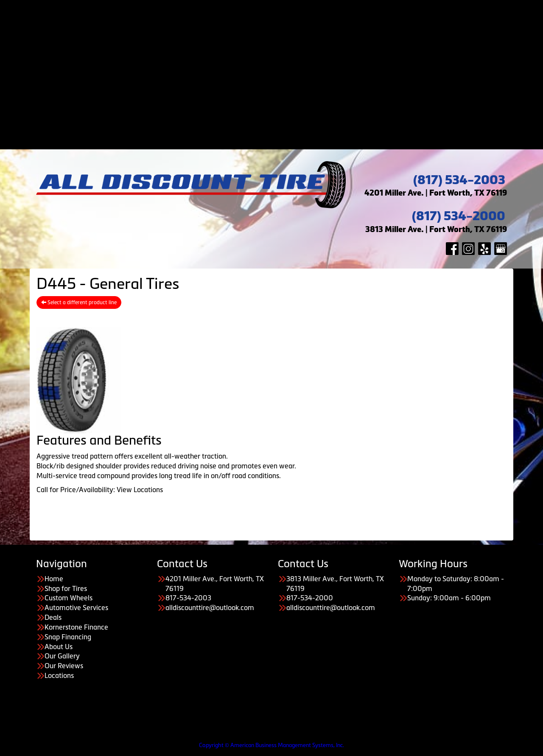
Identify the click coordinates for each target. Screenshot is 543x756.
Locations (59, 675)
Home (280, 4)
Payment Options (280, 53)
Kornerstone (289, 72)
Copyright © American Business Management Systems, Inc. (271, 745)
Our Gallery (289, 120)
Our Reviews (289, 130)
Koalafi (289, 92)
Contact (280, 140)
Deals (280, 43)
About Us (280, 101)
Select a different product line (79, 302)
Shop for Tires (280, 14)
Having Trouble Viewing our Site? (50, 739)
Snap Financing (288, 82)
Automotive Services (280, 34)
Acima (289, 62)
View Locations (140, 490)
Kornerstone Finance (76, 627)
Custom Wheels (280, 24)
